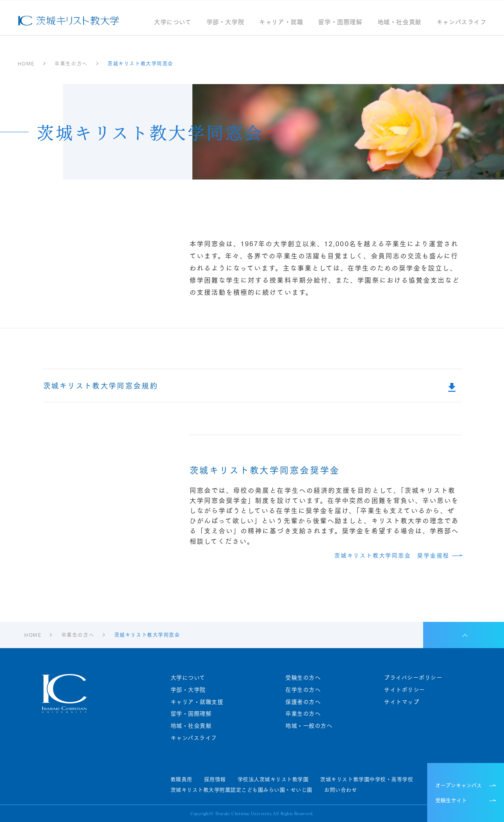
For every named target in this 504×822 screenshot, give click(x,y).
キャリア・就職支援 (197, 702)
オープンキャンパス (459, 785)
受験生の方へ (303, 677)
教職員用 (181, 779)
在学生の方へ (303, 690)
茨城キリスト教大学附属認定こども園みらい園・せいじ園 (241, 790)
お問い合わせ (341, 790)
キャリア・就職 (281, 22)
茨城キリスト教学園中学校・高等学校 (367, 779)
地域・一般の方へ (309, 726)
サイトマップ (402, 702)
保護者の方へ (303, 702)
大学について (173, 22)
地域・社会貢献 (400, 22)
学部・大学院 (226, 22)
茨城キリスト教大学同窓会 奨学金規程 (392, 555)
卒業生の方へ (303, 713)
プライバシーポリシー (413, 677)
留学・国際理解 (340, 22)
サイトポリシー (405, 690)
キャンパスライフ (462, 22)
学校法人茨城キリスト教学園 (273, 779)
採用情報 (215, 779)
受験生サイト (451, 800)
